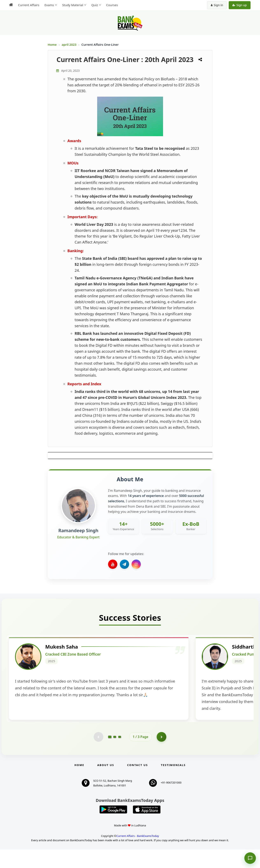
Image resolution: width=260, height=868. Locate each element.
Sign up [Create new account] (240, 5)
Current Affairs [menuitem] (29, 5)
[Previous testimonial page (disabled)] (98, 755)
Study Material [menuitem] (73, 5)
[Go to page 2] (115, 755)
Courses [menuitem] (112, 5)
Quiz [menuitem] (95, 5)
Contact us (138, 784)
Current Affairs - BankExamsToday (138, 854)
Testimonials (173, 784)
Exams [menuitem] (49, 5)
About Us (106, 784)
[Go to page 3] (120, 755)
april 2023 (69, 45)
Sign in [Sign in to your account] (217, 5)
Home (52, 45)
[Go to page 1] (110, 755)
